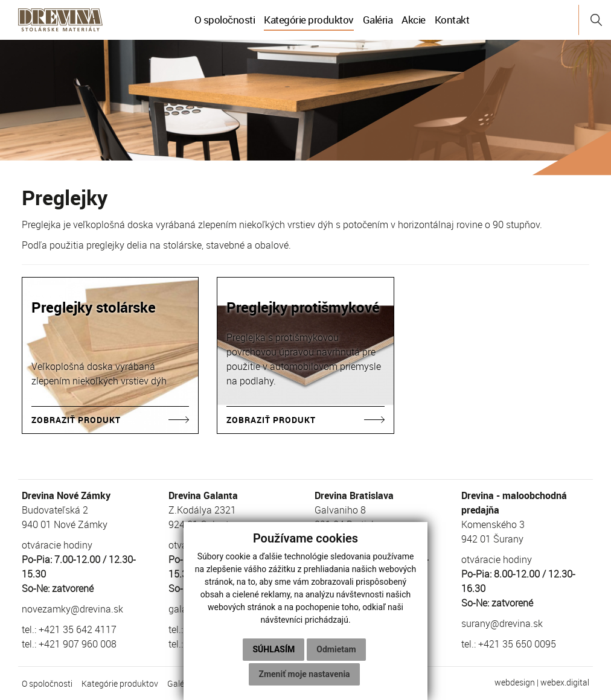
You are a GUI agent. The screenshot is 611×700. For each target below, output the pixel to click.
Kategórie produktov (309, 20)
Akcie (414, 20)
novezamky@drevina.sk (72, 609)
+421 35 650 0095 (517, 644)
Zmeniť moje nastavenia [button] (304, 674)
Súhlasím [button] (274, 649)
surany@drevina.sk (502, 623)
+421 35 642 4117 (78, 629)
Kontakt (452, 20)
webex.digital (565, 682)
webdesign (515, 682)
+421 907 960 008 (78, 644)
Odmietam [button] (336, 649)
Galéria (378, 20)
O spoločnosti (225, 20)
